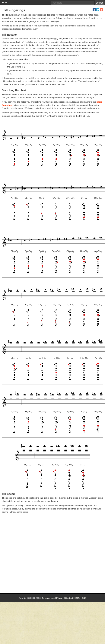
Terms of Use (48, 598)
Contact (69, 598)
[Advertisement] (35, 553)
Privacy (60, 598)
